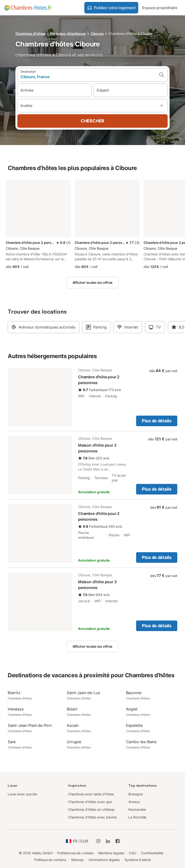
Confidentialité (152, 853)
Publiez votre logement (111, 8)
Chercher (92, 121)
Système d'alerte (138, 860)
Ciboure (97, 34)
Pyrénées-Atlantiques (68, 34)
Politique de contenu (50, 860)
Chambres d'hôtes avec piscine (93, 817)
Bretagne (135, 794)
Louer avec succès (22, 794)
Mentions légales (111, 853)
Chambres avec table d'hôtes (91, 794)
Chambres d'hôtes (30, 34)
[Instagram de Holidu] (98, 841)
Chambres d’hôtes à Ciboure (131, 34)
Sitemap (77, 860)
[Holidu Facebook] (118, 841)
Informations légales (104, 860)
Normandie (137, 809)
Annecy (134, 802)
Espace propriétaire (160, 8)
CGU (132, 853)
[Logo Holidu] (28, 8)
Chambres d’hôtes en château (92, 809)
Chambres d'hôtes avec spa (90, 802)
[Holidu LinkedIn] (108, 841)
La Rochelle (137, 817)
